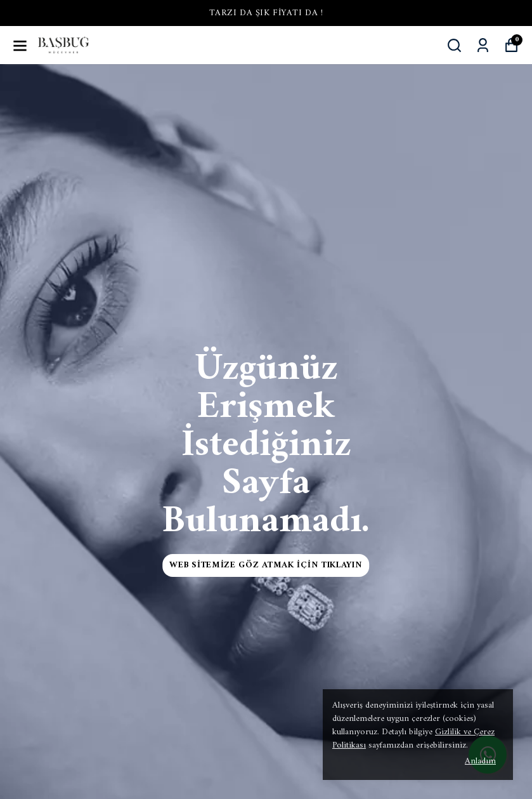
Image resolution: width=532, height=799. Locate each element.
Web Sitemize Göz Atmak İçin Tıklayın (266, 565)
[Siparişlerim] (483, 45)
